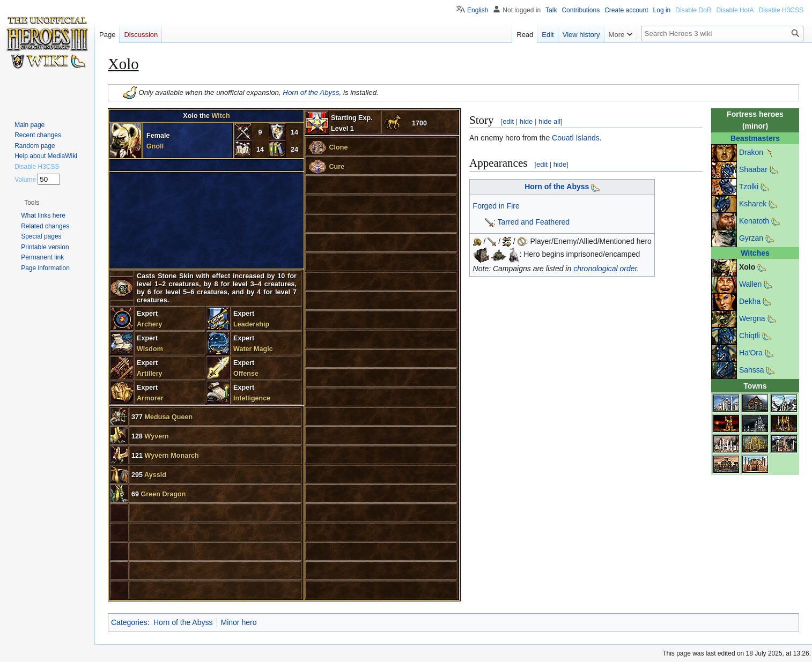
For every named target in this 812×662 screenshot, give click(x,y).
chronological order (605, 269)
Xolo (747, 267)
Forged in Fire (496, 206)
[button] (32, 203)
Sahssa (752, 370)
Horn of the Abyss (311, 92)
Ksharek (753, 204)
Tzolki (749, 187)
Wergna (752, 318)
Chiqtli (750, 336)
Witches (755, 253)
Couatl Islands (576, 138)
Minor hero (239, 622)
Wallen (750, 284)
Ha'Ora (751, 353)
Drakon (751, 152)
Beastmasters (755, 138)
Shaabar (753, 169)
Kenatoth (754, 221)
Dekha (750, 301)
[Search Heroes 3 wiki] (722, 34)
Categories (129, 622)
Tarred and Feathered (534, 222)
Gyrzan (751, 238)
